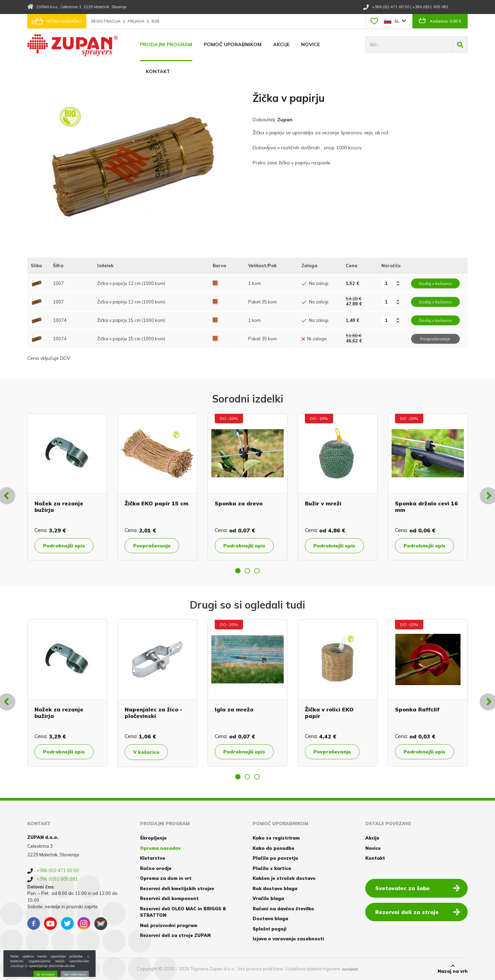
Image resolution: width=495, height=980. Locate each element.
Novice (310, 44)
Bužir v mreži (323, 503)
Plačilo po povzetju (275, 858)
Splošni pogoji (270, 929)
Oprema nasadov (160, 848)
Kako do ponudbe (273, 848)
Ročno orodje (156, 868)
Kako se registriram (276, 838)
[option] (67, 487)
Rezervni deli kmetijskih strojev (177, 888)
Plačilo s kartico (272, 868)
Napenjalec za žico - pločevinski (153, 713)
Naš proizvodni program (169, 925)
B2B (155, 21)
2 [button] (247, 571)
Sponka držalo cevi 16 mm (426, 507)
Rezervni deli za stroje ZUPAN (175, 935)
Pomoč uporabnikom (233, 44)
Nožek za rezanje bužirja (59, 507)
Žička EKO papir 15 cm (157, 503)
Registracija (106, 21)
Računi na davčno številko (283, 909)
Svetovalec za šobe (418, 888)
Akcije (281, 44)
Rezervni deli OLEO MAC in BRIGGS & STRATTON (183, 912)
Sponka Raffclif (417, 709)
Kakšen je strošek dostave (284, 878)
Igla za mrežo (234, 709)
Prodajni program (166, 44)
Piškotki (37, 969)
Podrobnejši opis (64, 546)
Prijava (137, 21)
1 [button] (238, 571)
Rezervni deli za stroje (418, 912)
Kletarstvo (153, 858)
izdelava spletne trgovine (314, 969)
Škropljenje (153, 838)
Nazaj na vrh (453, 969)
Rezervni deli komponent (169, 898)
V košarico (146, 752)
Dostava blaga (270, 918)
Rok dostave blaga (275, 888)
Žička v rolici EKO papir (329, 713)
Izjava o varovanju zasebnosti (288, 939)
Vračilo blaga (268, 898)
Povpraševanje (152, 546)
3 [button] (257, 571)
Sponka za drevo (239, 503)
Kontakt (158, 71)
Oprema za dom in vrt (166, 878)
